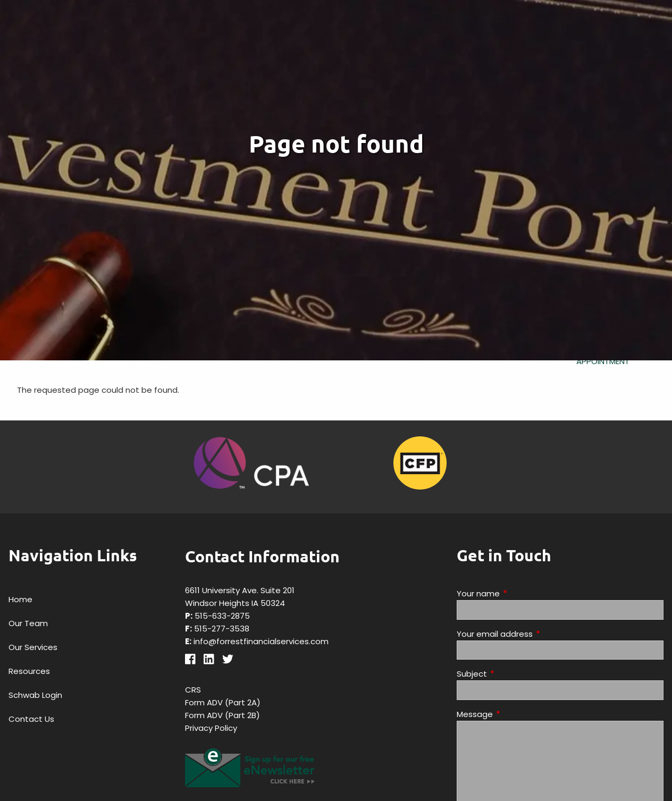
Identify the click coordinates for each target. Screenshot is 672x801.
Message (515, 714)
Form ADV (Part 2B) (222, 715)
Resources (29, 671)
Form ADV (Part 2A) (223, 702)
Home (20, 599)
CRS (193, 690)
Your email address (535, 634)
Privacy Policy (211, 728)
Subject (513, 674)
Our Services (33, 647)
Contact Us (31, 719)
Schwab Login (35, 695)
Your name (519, 593)
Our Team (28, 623)
